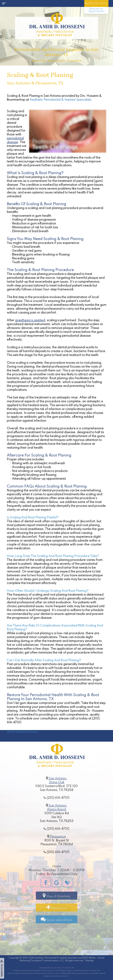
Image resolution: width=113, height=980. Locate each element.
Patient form (56, 915)
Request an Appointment (96, 10)
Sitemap (89, 961)
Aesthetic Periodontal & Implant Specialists (60, 100)
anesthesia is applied (30, 320)
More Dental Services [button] (22, 732)
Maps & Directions (57, 903)
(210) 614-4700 (96, 3)
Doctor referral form (56, 927)
